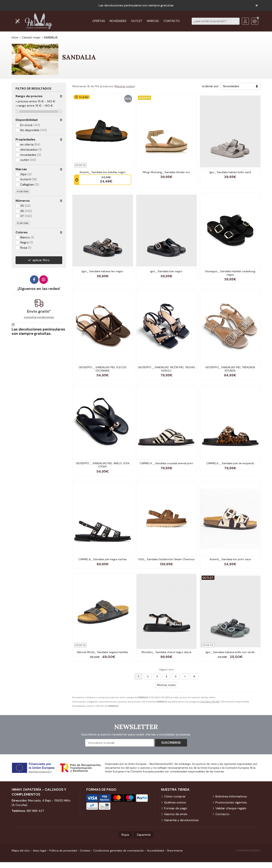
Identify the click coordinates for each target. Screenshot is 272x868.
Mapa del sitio (21, 851)
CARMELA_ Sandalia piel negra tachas (103, 559)
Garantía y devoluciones (181, 820)
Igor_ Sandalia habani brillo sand (230, 172)
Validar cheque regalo (231, 808)
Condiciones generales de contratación (119, 851)
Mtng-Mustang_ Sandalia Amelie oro (166, 172)
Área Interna (175, 851)
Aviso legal (39, 851)
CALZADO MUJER (210, 702)
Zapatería (144, 835)
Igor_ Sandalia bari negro (166, 271)
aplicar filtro (41, 260)
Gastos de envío (176, 814)
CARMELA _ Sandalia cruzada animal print (166, 463)
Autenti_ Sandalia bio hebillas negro (103, 172)
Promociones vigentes (231, 802)
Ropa (125, 835)
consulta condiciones (39, 317)
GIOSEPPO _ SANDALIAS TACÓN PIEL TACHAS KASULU (166, 369)
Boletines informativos (231, 796)
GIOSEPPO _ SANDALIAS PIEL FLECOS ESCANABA (103, 369)
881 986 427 (35, 811)
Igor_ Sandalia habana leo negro (103, 271)
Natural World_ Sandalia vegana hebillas (103, 652)
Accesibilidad (155, 851)
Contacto (222, 814)
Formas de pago (176, 808)
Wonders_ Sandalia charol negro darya (166, 652)
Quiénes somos (175, 802)
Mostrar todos (125, 86)
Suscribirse (171, 743)
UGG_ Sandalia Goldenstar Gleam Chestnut (166, 559)
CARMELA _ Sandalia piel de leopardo (230, 463)
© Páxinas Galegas (248, 851)
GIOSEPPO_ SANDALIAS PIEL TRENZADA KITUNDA (230, 369)
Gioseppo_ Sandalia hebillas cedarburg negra (230, 273)
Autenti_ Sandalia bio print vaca (230, 559)
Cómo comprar (175, 796)
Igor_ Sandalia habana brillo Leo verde (230, 652)
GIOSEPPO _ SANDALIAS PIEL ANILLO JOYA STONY (103, 465)
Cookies (85, 851)
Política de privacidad (63, 851)
